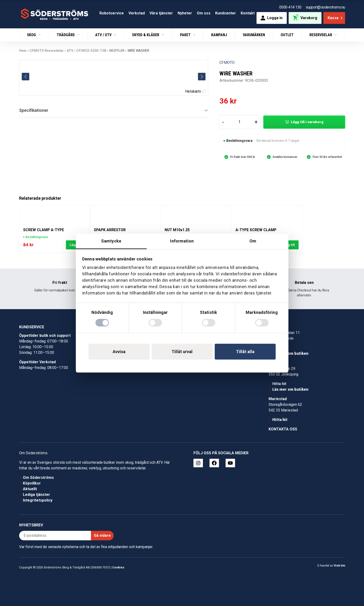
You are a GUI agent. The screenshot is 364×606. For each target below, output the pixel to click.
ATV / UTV (104, 35)
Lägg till (288, 245)
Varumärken (254, 35)
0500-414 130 (290, 7)
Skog (32, 35)
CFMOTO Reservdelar (47, 51)
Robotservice (112, 13)
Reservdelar (321, 35)
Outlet (287, 35)
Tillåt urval (182, 352)
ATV (70, 51)
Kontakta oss (283, 429)
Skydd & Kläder (146, 35)
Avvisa (119, 352)
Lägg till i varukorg (307, 122)
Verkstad (137, 13)
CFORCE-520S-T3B (91, 51)
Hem (23, 51)
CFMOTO (227, 63)
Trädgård (66, 35)
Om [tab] (253, 241)
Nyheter (185, 13)
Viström (339, 565)
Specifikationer (34, 110)
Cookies (118, 567)
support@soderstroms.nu (325, 7)
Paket (186, 35)
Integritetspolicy (38, 500)
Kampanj (219, 35)
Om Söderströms (38, 478)
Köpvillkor (32, 483)
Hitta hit (279, 384)
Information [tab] (182, 241)
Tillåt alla (245, 352)
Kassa (336, 18)
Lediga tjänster (36, 495)
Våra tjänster (161, 13)
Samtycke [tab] (111, 241)
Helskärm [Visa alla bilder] (195, 91)
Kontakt (248, 13)
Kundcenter (226, 13)
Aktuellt (30, 489)
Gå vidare (102, 535)
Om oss (204, 13)
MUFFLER (117, 51)
